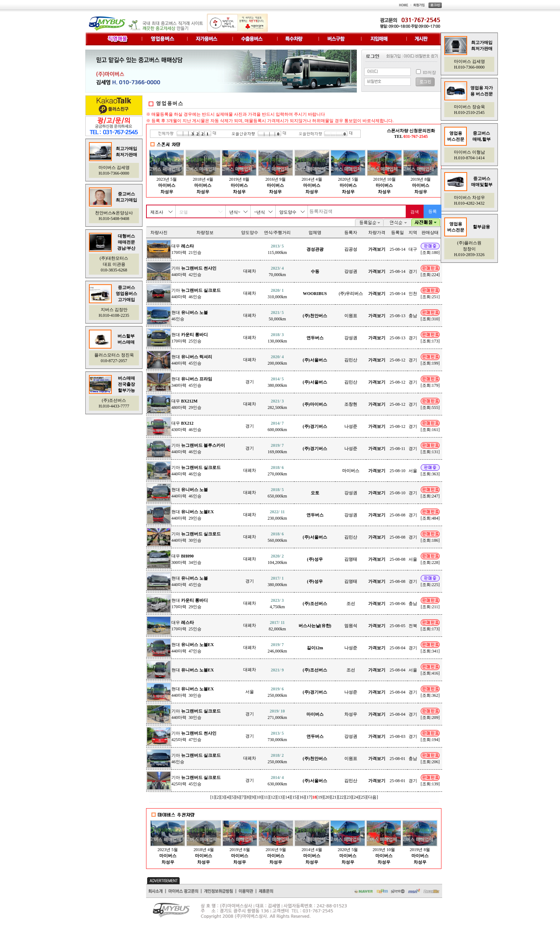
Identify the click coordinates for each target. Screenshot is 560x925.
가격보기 (377, 249)
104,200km (277, 559)
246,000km (277, 648)
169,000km (277, 449)
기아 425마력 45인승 (196, 781)
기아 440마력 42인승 (194, 271)
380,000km (277, 382)
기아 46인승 (196, 759)
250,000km (277, 692)
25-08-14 (397, 249)
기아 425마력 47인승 (194, 736)
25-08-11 (397, 449)
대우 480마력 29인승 (187, 404)
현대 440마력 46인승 (190, 493)
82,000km (277, 626)
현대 (193, 670)
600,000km (277, 426)
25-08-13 (397, 316)
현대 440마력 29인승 (193, 515)
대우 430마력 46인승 (187, 426)
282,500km (277, 404)
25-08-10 (397, 471)
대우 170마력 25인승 (187, 626)
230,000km (277, 515)
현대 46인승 (190, 316)
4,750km (277, 604)
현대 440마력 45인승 (192, 360)
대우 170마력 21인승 (187, 249)
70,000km (277, 271)
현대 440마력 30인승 (193, 692)
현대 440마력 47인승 (193, 648)
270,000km (277, 471)
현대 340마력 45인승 (192, 382)
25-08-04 (397, 648)
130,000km (277, 338)
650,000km (277, 493)
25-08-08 (397, 515)
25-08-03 (397, 736)
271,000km (277, 714)
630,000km (277, 781)
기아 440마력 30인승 (196, 537)
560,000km (277, 537)
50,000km (277, 316)
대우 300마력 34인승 (187, 559)
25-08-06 (397, 604)
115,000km (277, 249)
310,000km (277, 294)
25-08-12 (397, 360)
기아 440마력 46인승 (196, 294)
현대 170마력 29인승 (190, 604)
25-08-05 (397, 626)
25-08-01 (397, 759)
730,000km (277, 736)
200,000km (277, 360)
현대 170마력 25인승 (190, 338)
